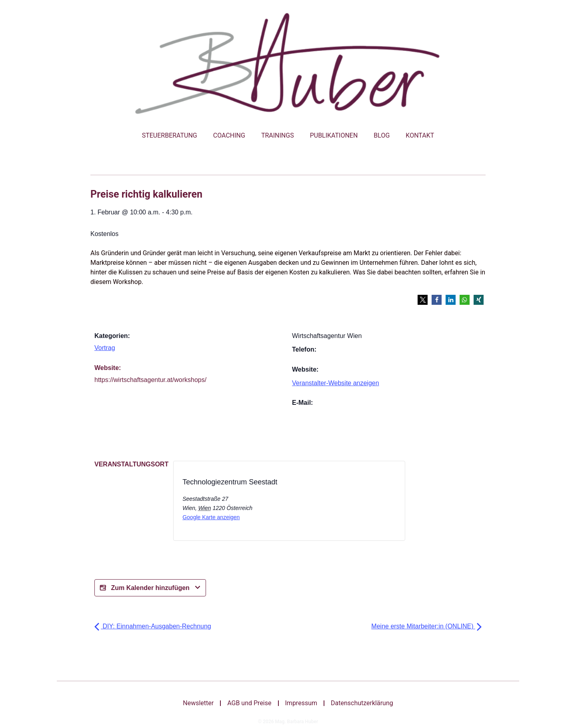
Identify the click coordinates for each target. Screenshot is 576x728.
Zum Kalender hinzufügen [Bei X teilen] (150, 588)
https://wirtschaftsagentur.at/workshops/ (150, 380)
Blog (382, 135)
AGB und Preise (249, 703)
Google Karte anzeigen (211, 517)
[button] (423, 300)
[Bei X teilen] (323, 503)
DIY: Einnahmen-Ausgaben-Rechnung (153, 626)
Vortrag (105, 348)
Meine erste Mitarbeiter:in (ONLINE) (426, 626)
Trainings (278, 135)
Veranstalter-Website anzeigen (336, 383)
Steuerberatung (170, 135)
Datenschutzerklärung (362, 703)
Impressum (301, 703)
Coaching (229, 135)
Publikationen (334, 135)
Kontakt (420, 135)
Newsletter (198, 703)
